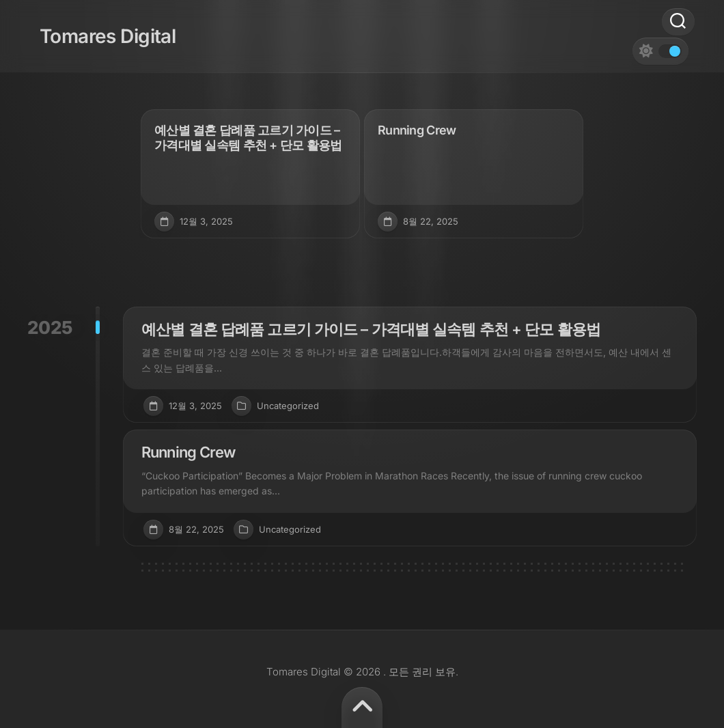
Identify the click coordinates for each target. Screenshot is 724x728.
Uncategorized (288, 406)
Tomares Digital (96, 27)
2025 (50, 327)
